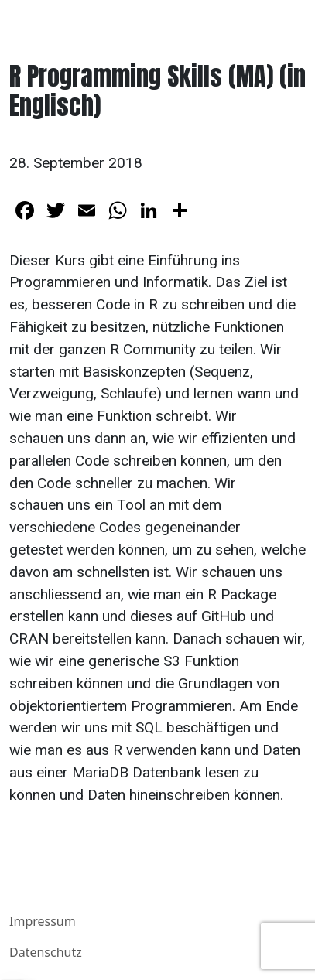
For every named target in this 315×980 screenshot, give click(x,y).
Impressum (43, 921)
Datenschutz (46, 952)
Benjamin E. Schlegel (84, 21)
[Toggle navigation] (284, 22)
